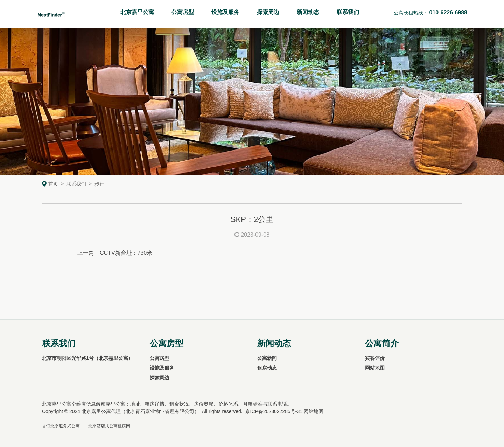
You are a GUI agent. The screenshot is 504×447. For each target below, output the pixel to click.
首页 (53, 184)
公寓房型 (183, 12)
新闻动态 (308, 12)
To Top (491, 428)
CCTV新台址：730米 (126, 253)
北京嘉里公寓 (137, 12)
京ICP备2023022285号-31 (274, 411)
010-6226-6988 (448, 12)
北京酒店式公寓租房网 (109, 426)
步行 (99, 184)
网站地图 (375, 368)
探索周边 (268, 12)
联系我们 (348, 12)
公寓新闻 (267, 358)
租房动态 (267, 368)
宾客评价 (375, 358)
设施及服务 (225, 12)
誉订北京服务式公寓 (61, 426)
